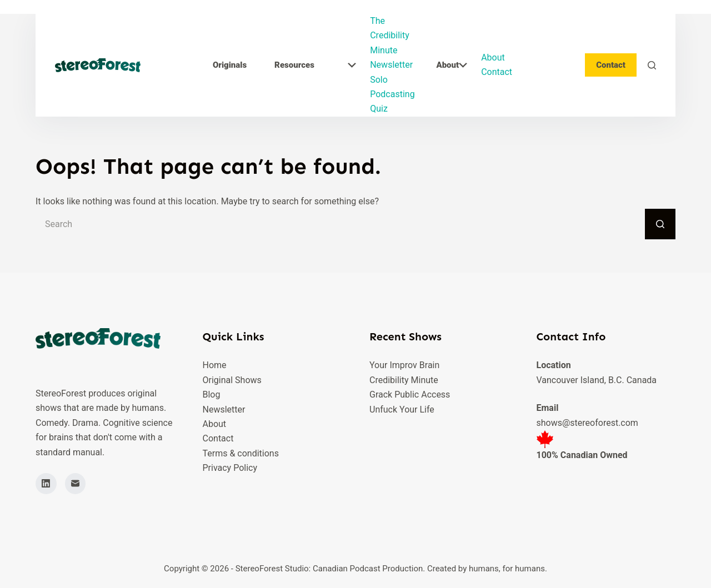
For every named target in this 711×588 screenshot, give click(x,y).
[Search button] (660, 224)
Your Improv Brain (404, 365)
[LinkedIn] (46, 484)
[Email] (76, 484)
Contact (497, 72)
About (452, 65)
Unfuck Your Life (402, 409)
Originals (230, 65)
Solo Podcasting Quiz (392, 94)
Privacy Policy (230, 468)
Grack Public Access (410, 394)
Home (215, 365)
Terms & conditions (241, 453)
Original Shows (232, 380)
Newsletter (391, 65)
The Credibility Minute (390, 36)
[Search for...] (340, 224)
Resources (315, 65)
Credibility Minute (404, 380)
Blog (212, 394)
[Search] (652, 65)
